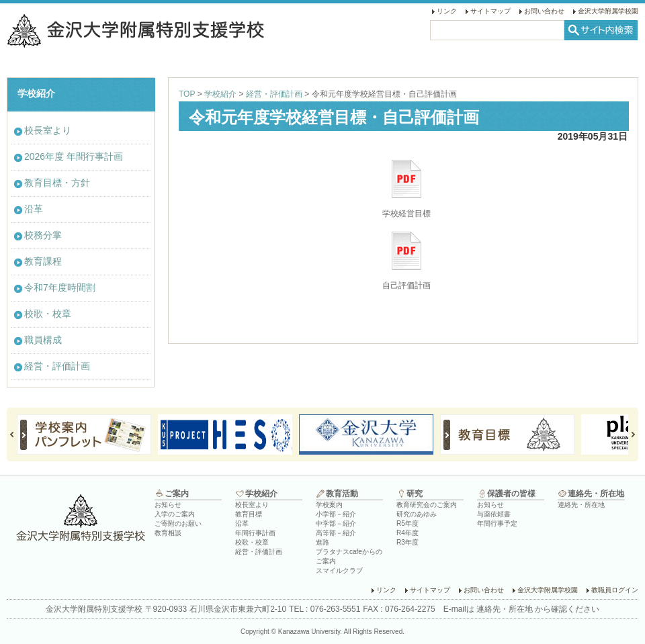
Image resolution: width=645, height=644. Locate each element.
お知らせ (168, 505)
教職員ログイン (615, 590)
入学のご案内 (175, 514)
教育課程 (43, 261)
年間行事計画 (255, 533)
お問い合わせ (544, 11)
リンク (447, 11)
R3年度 (407, 542)
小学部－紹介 (336, 514)
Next (628, 434)
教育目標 (249, 514)
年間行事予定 (497, 523)
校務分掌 (43, 235)
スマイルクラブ (339, 570)
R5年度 (407, 523)
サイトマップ (490, 11)
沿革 (34, 209)
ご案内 (177, 494)
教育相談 (168, 533)
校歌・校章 (48, 314)
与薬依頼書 (494, 514)
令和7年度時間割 (60, 287)
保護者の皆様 (511, 494)
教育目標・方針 (57, 183)
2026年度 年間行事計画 (74, 156)
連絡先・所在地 (596, 494)
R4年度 (407, 533)
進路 (322, 542)
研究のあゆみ (417, 514)
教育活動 (342, 494)
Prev (17, 434)
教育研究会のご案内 (427, 505)
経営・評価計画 (274, 94)
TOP (187, 94)
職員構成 (43, 340)
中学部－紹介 (336, 523)
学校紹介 (220, 94)
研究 (415, 494)
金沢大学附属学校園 (608, 11)
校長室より (48, 130)
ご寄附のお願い (178, 523)
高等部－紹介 (336, 533)
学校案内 (329, 505)
